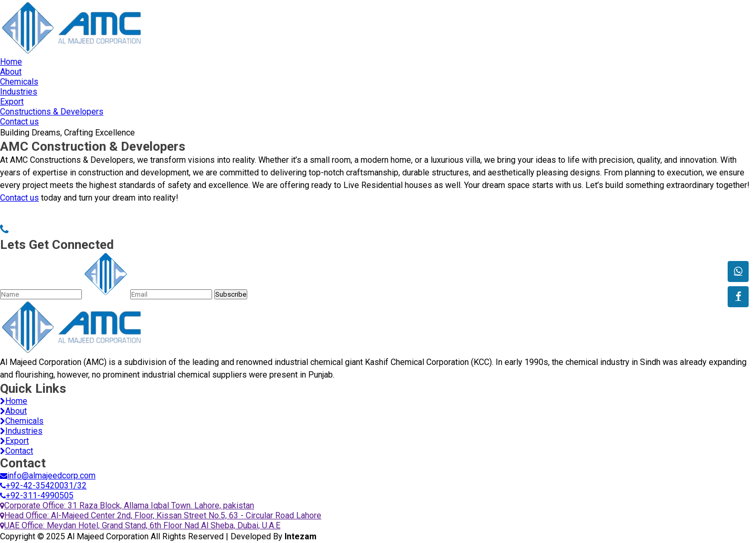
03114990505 (34, 230)
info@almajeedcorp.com (48, 476)
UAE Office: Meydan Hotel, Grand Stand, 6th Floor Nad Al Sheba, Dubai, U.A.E (140, 525)
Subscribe (231, 294)
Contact (17, 451)
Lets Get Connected (57, 245)
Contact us (19, 122)
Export (12, 102)
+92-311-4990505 (37, 495)
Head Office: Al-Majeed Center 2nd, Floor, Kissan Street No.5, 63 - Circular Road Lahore (161, 515)
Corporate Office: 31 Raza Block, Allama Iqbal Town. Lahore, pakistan (127, 505)
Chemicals (19, 82)
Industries (19, 92)
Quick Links (33, 389)
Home (11, 62)
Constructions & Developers (52, 112)
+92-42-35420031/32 (43, 485)
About (11, 72)
